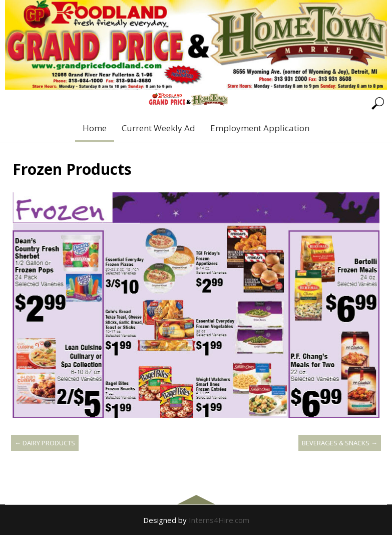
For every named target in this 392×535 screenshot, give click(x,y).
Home (95, 128)
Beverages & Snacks (340, 443)
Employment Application (260, 128)
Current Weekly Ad (158, 128)
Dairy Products (45, 443)
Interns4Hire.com (219, 520)
